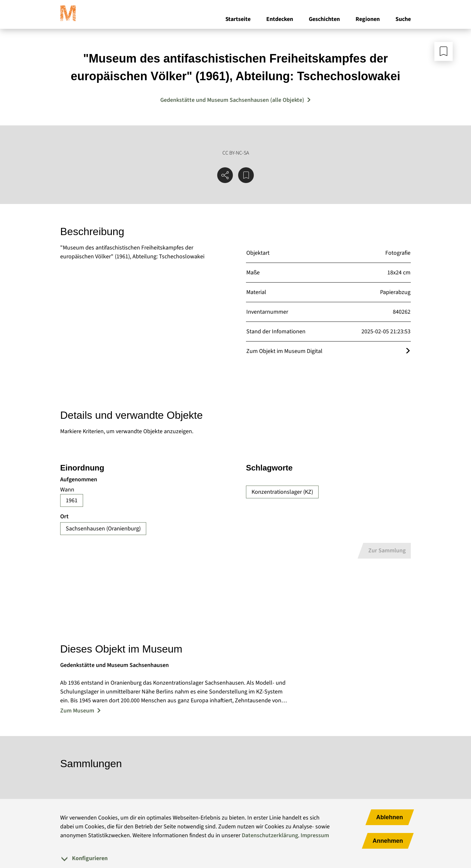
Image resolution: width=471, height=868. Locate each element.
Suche (403, 19)
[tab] (235, 858)
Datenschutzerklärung (270, 835)
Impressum (315, 835)
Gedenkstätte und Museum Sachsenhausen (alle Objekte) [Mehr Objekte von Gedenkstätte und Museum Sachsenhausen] (232, 100)
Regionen (368, 19)
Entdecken (280, 19)
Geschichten (324, 19)
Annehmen (388, 841)
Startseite (238, 19)
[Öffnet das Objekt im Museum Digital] (408, 351)
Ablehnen (390, 817)
